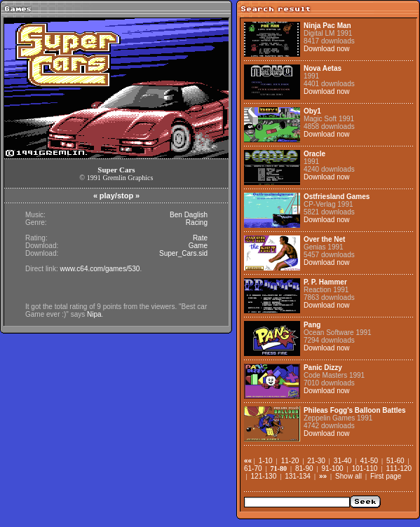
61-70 (253, 468)
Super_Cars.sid (183, 253)
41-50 (369, 461)
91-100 (333, 468)
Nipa (94, 314)
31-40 (343, 461)
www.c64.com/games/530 (100, 269)
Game (198, 246)
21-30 (316, 461)
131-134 (298, 476)
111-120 (399, 468)
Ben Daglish (189, 215)
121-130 (264, 476)
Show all (348, 476)
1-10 (266, 461)
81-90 (304, 468)
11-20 (290, 461)
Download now (327, 49)
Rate (200, 238)
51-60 (395, 461)
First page (386, 476)
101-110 (365, 468)
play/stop (116, 196)
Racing (197, 223)
